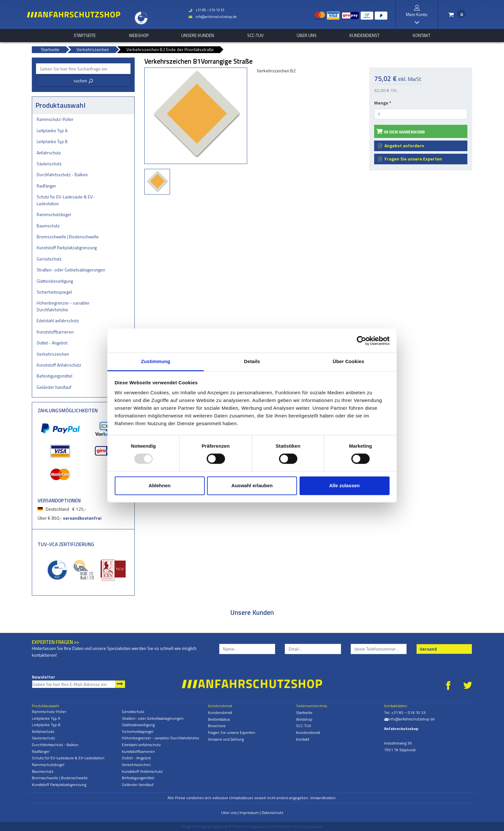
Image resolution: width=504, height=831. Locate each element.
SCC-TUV (255, 35)
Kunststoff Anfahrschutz (59, 365)
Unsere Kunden (198, 35)
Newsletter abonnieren (120, 684)
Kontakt (422, 35)
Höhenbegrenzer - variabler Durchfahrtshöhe (63, 306)
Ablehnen (159, 485)
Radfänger (46, 186)
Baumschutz (48, 226)
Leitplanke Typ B (52, 141)
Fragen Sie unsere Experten (413, 159)
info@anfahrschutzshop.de (212, 17)
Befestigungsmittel (54, 376)
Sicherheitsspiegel (54, 292)
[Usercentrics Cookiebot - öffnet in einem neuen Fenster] (361, 341)
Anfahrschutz (49, 153)
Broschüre (217, 726)
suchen (83, 81)
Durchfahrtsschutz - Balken (62, 174)
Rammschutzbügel (54, 214)
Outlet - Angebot (52, 343)
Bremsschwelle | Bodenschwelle (68, 237)
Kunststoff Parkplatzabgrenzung (67, 247)
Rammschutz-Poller (55, 119)
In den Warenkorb (404, 132)
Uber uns (229, 813)
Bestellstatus (219, 719)
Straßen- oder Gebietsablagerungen (71, 270)
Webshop (139, 35)
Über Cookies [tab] (348, 361)
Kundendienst (364, 35)
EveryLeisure (311, 826)
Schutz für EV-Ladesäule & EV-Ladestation (66, 200)
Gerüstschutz (49, 259)
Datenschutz (272, 813)
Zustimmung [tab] (156, 361)
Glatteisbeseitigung (55, 281)
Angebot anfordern (404, 146)
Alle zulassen (344, 485)
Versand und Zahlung (226, 739)
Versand (428, 649)
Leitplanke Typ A (52, 130)
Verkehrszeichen (53, 354)
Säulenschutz (49, 164)
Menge (383, 103)
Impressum (249, 813)
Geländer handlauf (54, 387)
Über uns (307, 35)
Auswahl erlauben (252, 485)
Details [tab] (252, 361)
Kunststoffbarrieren (55, 332)
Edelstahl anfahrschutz (58, 320)
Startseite (85, 35)
